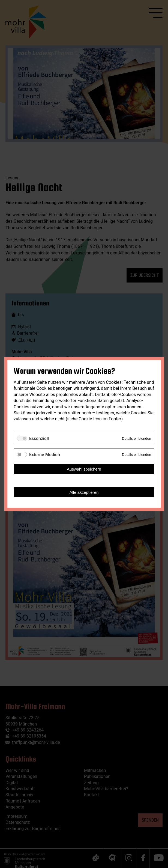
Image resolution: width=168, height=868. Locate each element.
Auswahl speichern (84, 469)
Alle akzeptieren (84, 493)
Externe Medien (45, 455)
